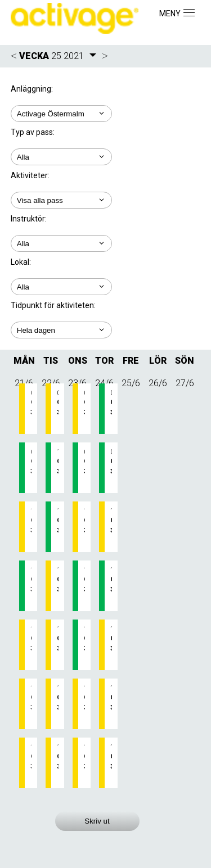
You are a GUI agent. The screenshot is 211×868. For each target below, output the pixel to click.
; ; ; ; (61, 243)
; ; (61, 157)
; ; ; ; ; (61, 330)
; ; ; (61, 200)
